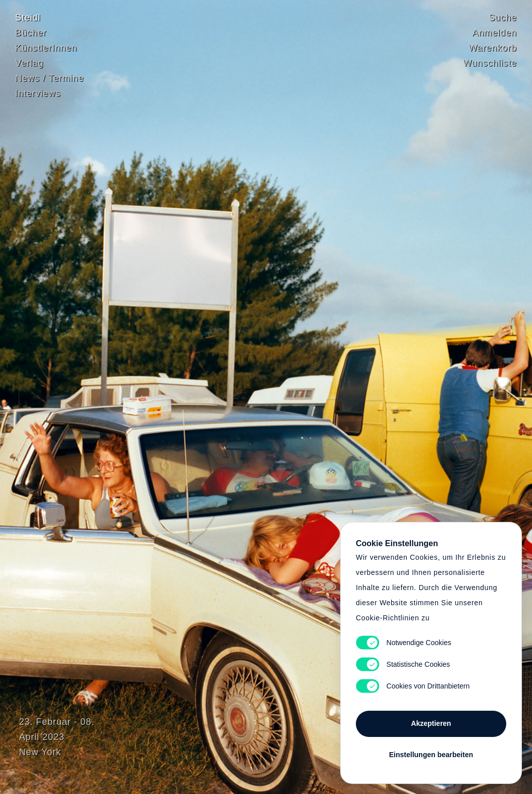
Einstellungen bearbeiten (431, 755)
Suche (503, 18)
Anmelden (495, 33)
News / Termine (49, 78)
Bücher (31, 33)
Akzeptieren (431, 723)
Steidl (28, 18)
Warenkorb (493, 48)
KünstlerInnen (46, 48)
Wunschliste (490, 63)
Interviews (38, 93)
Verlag (29, 63)
